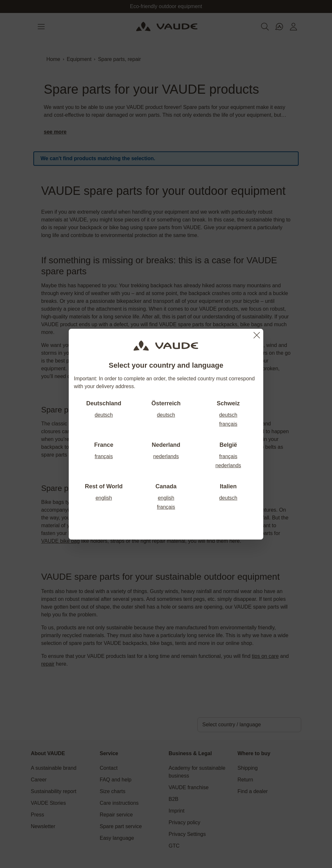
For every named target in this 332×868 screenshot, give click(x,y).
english (104, 498)
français (228, 424)
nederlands (166, 456)
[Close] (257, 335)
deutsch (104, 415)
